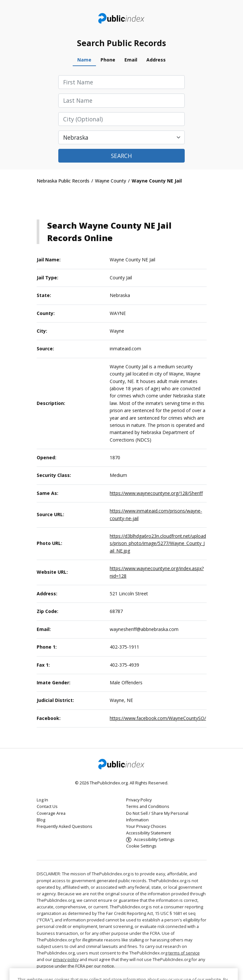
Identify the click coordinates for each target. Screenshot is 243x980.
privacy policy (66, 960)
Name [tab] (84, 60)
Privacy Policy (139, 800)
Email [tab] (131, 60)
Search (121, 156)
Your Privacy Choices (146, 826)
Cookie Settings (141, 846)
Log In (42, 800)
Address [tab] (156, 60)
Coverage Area (51, 813)
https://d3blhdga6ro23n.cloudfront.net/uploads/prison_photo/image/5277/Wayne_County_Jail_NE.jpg (158, 543)
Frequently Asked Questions (65, 826)
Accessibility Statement (149, 833)
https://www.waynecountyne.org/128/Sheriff (156, 493)
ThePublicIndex (122, 18)
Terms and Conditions (148, 806)
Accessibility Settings (154, 840)
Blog (41, 820)
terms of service (184, 953)
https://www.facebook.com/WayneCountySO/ (158, 718)
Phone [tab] (108, 60)
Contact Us (47, 806)
